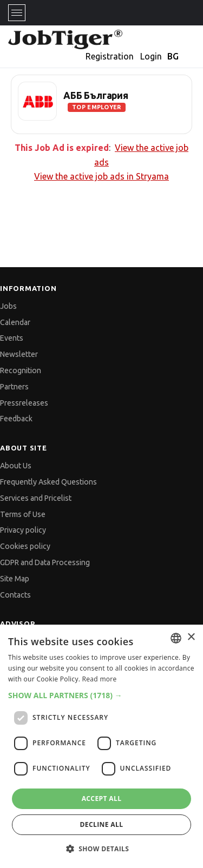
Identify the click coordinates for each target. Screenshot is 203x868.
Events (12, 338)
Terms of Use (23, 514)
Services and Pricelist (36, 498)
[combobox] (176, 638)
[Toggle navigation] (17, 13)
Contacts (15, 595)
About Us (16, 466)
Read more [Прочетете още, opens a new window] (100, 679)
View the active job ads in (101, 176)
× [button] (191, 637)
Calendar (15, 322)
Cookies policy (25, 546)
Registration (110, 56)
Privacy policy (23, 530)
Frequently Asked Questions (48, 482)
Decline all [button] (102, 824)
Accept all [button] (102, 799)
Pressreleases (24, 403)
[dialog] (101, 746)
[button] (101, 695)
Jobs (8, 306)
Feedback (16, 419)
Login (151, 56)
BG (173, 56)
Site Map (15, 579)
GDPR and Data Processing (45, 562)
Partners (14, 387)
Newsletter (19, 354)
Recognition (21, 370)
